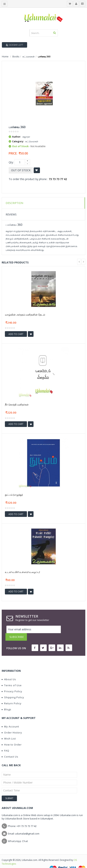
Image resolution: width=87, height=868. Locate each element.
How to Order (12, 737)
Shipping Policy (13, 690)
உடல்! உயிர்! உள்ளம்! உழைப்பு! (22, 572)
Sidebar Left (14, 45)
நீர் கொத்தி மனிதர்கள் (17, 405)
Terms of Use (12, 678)
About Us (9, 672)
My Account (10, 719)
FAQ (5, 743)
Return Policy (12, 696)
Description (14, 203)
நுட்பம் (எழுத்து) (14, 495)
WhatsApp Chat (18, 834)
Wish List (9, 731)
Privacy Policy (12, 684)
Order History (12, 725)
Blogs (6, 702)
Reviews (11, 214)
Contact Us (10, 749)
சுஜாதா (26, 137)
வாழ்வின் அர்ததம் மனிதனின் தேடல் (25, 315)
